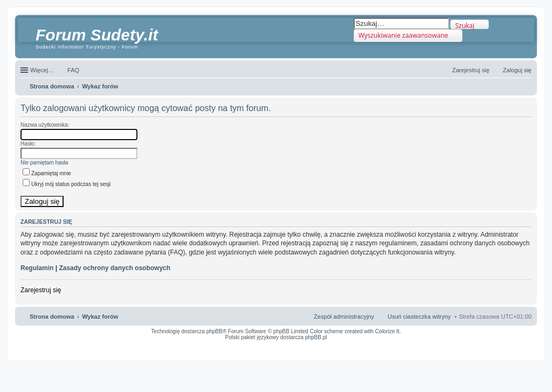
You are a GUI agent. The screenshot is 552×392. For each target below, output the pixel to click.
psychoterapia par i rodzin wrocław (512, 351)
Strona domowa (52, 317)
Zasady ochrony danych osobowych (115, 268)
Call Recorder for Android (412, 345)
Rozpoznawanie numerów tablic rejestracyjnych (503, 345)
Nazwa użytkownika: (45, 125)
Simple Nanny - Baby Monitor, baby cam (364, 345)
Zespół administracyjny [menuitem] (344, 317)
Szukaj (465, 25)
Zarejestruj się (41, 290)
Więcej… (42, 70)
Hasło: (28, 144)
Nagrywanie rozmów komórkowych (482, 348)
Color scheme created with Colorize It (355, 331)
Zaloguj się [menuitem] (517, 70)
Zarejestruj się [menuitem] (471, 70)
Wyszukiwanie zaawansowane (403, 35)
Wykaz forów (100, 317)
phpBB (215, 331)
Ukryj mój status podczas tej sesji (67, 184)
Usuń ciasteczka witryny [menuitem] (419, 317)
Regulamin (37, 268)
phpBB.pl (316, 337)
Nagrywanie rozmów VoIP (449, 345)
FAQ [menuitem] (73, 70)
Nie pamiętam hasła (44, 163)
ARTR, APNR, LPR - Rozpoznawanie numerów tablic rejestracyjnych (285, 345)
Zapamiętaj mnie (47, 173)
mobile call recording (522, 348)
